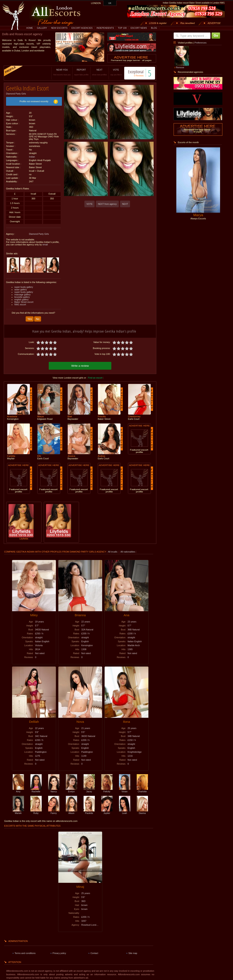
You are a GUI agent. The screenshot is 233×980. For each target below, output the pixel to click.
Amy (18, 788)
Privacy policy (59, 951)
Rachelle (36, 788)
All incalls (113, 550)
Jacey (89, 788)
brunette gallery (22, 296)
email (45, 243)
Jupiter (107, 810)
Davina (142, 810)
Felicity (107, 788)
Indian (32, 155)
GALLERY (42, 28)
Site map (133, 951)
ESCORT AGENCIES (82, 28)
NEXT (94, 72)
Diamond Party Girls (16, 92)
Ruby (36, 810)
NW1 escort (20, 303)
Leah (125, 810)
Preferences (200, 43)
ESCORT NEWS (139, 28)
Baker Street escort (24, 301)
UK (110, 3)
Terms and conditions (25, 951)
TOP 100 (122, 28)
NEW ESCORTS (59, 28)
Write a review (80, 364)
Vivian (125, 788)
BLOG (154, 28)
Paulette (89, 810)
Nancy (54, 788)
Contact (94, 951)
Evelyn (71, 788)
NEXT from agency (107, 204)
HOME (30, 28)
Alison (71, 810)
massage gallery (23, 293)
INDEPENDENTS (105, 28)
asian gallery (21, 288)
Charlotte (142, 788)
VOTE (111, 72)
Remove (180, 67)
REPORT (76, 72)
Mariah (18, 810)
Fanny (54, 810)
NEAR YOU (57, 72)
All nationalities (128, 550)
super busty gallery (24, 286)
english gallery (21, 298)
